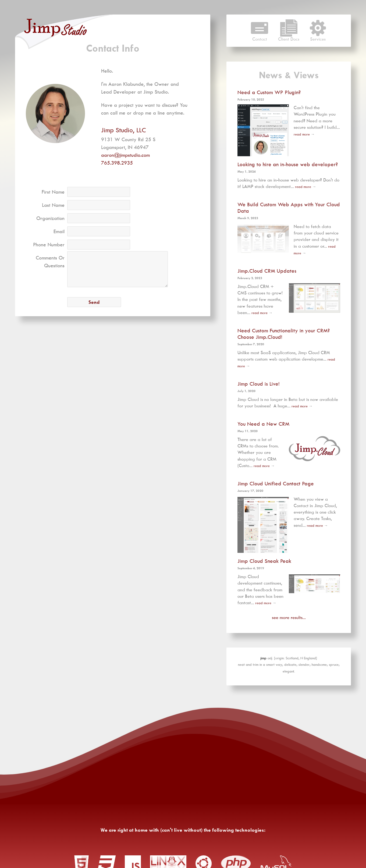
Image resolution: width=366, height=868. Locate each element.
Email (59, 231)
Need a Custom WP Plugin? (269, 92)
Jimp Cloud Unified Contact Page (276, 483)
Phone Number (49, 245)
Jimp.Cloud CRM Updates (267, 271)
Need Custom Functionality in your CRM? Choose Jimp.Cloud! (284, 334)
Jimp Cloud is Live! (259, 384)
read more (302, 134)
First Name (53, 192)
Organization (50, 218)
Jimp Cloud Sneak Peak (264, 561)
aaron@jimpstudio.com (125, 155)
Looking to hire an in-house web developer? (288, 164)
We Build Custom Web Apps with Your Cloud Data (289, 208)
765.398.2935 (117, 163)
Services (318, 37)
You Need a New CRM (263, 424)
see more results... (289, 617)
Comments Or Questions (50, 262)
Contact (260, 37)
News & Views (289, 75)
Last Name (53, 205)
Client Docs (289, 37)
